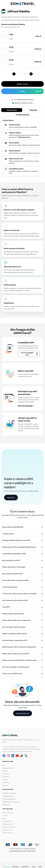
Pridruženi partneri (8, 796)
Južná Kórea (6, 782)
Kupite (31, 91)
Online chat (31, 851)
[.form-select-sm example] (22, 74)
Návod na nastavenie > (26, 406)
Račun (40, 867)
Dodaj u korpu (23, 84)
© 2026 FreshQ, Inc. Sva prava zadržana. (23, 849)
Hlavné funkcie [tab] (12, 110)
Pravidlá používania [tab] (23, 115)
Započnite (11, 498)
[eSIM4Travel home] (23, 4)
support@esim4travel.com (18, 851)
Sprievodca (15, 867)
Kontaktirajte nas (23, 713)
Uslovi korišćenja (8, 821)
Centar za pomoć (8, 813)
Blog (4, 818)
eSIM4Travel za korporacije (11, 802)
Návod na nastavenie (9, 827)
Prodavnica (6, 867)
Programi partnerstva (9, 793)
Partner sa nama (8, 830)
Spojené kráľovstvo (8, 768)
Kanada (5, 771)
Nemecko (5, 779)
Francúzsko (6, 774)
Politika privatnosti (8, 824)
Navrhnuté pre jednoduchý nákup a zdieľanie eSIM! (21, 491)
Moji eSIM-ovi (25, 867)
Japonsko (5, 785)
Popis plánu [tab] (33, 110)
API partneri (6, 805)
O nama (5, 815)
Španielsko (6, 777)
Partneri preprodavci (9, 799)
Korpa (34, 867)
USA (4, 765)
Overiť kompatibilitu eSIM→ (12, 27)
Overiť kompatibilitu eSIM (30, 354)
